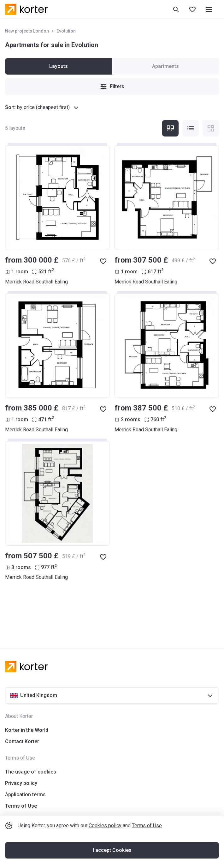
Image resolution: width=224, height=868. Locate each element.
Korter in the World (27, 730)
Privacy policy (21, 783)
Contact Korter (22, 741)
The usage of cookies (31, 772)
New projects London (27, 31)
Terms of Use (147, 826)
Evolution (66, 31)
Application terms (25, 795)
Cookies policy (105, 826)
